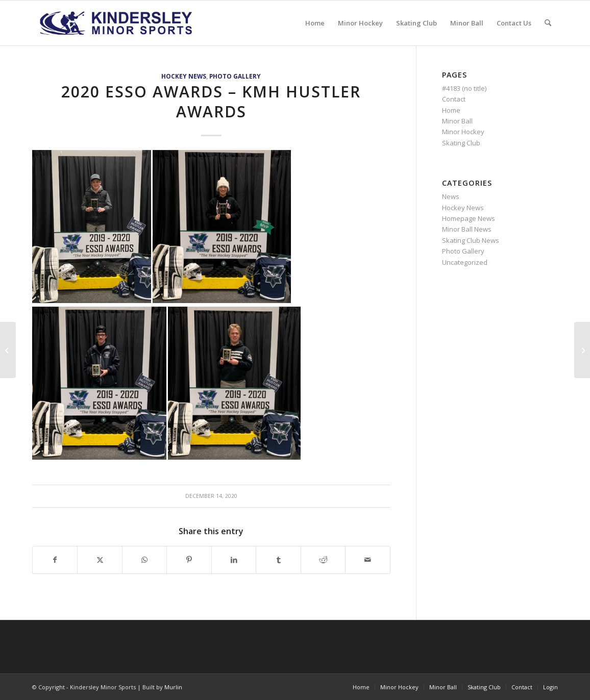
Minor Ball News (467, 229)
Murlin (173, 687)
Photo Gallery (235, 76)
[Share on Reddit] (323, 560)
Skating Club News (471, 240)
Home (451, 110)
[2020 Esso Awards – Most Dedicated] (582, 350)
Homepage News (469, 218)
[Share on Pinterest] (189, 560)
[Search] (548, 23)
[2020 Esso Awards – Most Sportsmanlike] (8, 350)
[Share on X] (100, 560)
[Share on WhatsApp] (144, 560)
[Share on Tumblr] (278, 560)
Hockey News (184, 76)
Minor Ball (457, 121)
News (451, 196)
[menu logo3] (117, 23)
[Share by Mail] (368, 560)
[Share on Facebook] (55, 560)
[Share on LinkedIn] (234, 560)
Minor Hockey (463, 132)
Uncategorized (465, 262)
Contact (454, 99)
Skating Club (461, 143)
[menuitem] (315, 23)
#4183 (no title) (464, 88)
